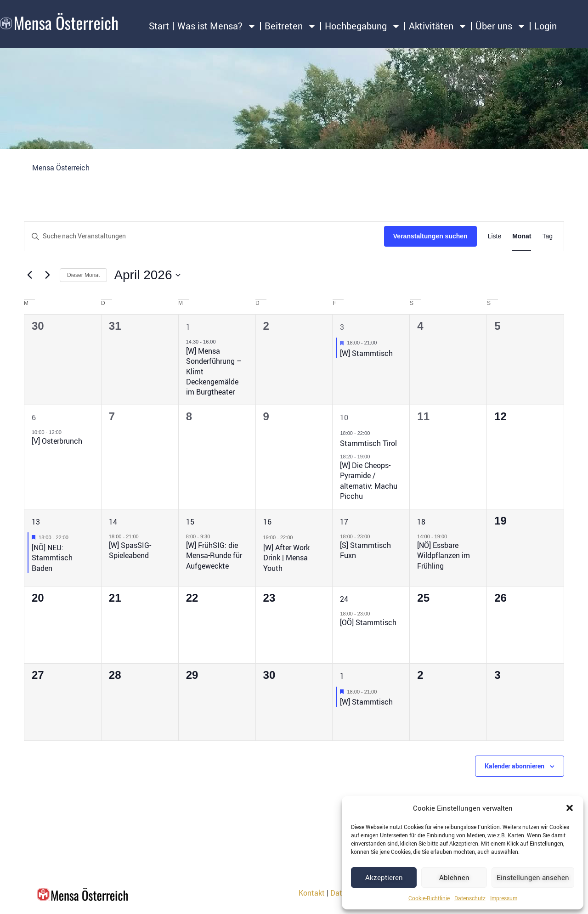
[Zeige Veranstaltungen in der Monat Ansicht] (522, 236)
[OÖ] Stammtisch (368, 622)
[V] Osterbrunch (57, 441)
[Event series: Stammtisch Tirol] (374, 433)
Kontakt (312, 893)
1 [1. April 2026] (188, 327)
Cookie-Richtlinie (429, 898)
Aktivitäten (438, 26)
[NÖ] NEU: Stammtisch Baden (52, 558)
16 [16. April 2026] (267, 522)
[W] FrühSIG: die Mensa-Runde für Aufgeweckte (214, 556)
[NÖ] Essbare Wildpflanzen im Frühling (444, 556)
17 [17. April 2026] (344, 522)
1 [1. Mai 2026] (342, 676)
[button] (570, 808)
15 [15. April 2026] (190, 522)
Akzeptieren (384, 877)
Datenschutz (470, 898)
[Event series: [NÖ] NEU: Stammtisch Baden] (73, 537)
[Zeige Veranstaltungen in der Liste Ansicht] (495, 236)
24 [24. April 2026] (344, 599)
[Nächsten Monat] (47, 275)
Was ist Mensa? (217, 26)
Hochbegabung (363, 26)
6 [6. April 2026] (34, 418)
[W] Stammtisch (366, 353)
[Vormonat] (29, 275)
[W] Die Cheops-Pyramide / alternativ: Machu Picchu (369, 481)
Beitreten (291, 26)
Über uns (501, 26)
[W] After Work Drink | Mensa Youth (286, 558)
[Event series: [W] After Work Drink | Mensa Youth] (297, 537)
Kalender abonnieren (514, 766)
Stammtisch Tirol (368, 443)
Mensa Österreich (61, 168)
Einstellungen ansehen (533, 877)
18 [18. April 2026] (421, 522)
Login (546, 26)
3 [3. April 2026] (342, 327)
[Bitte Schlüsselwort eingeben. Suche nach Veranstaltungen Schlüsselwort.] (204, 236)
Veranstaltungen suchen (430, 236)
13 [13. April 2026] (36, 522)
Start (159, 26)
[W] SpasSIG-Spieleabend (130, 550)
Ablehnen (454, 877)
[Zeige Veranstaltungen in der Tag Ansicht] (547, 236)
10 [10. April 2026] (344, 418)
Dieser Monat (83, 275)
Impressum (504, 898)
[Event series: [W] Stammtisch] (381, 343)
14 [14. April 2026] (113, 522)
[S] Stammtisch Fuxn (365, 550)
